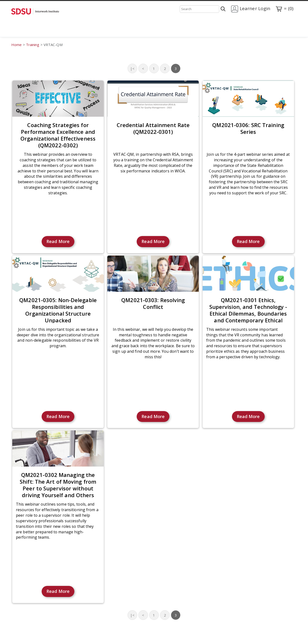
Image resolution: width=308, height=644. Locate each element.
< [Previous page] (143, 68)
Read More (58, 241)
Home (18, 31)
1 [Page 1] (154, 68)
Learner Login (250, 9)
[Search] (199, 9)
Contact (61, 31)
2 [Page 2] (165, 68)
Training (39, 31)
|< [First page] (132, 68)
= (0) (284, 9)
